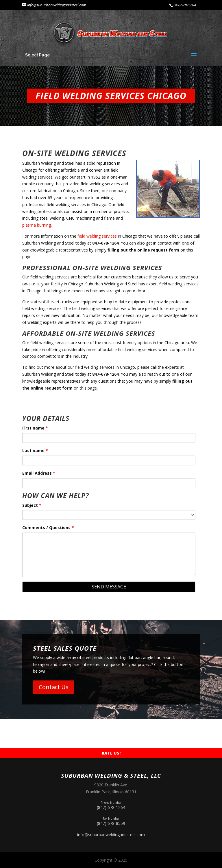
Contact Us (54, 687)
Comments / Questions (48, 527)
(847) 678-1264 (111, 805)
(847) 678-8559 (111, 821)
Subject (32, 505)
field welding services (97, 236)
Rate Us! (111, 753)
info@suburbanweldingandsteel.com (111, 835)
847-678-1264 (185, 5)
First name (35, 428)
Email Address (39, 473)
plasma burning (37, 225)
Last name (35, 450)
